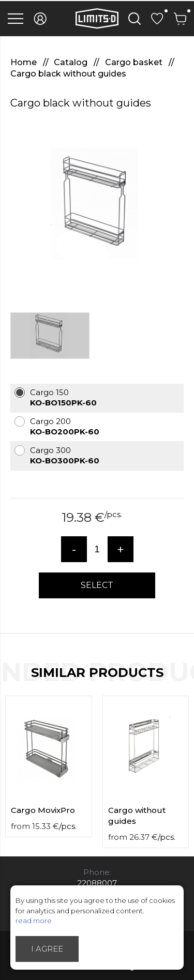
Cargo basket (135, 62)
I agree (47, 949)
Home (25, 62)
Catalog (72, 62)
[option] (97, 206)
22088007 (97, 883)
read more (34, 921)
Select (97, 585)
